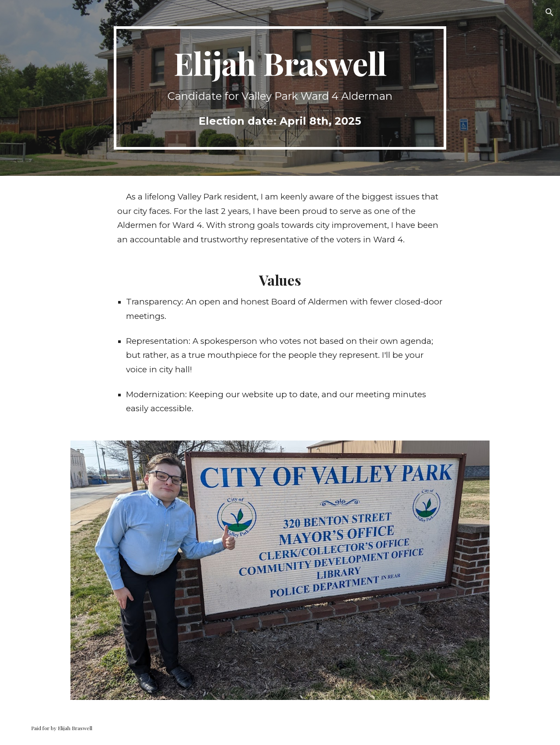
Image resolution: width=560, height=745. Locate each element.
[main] (280, 88)
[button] (549, 12)
